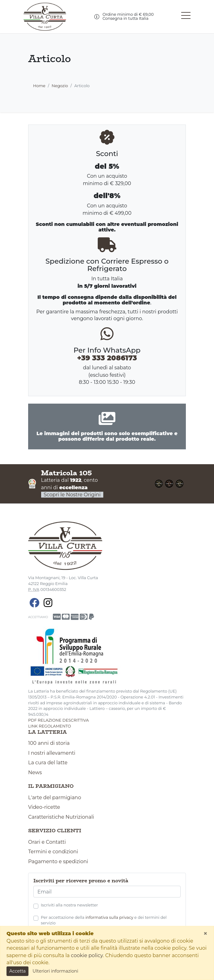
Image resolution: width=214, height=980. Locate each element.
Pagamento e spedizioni (58, 861)
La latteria (47, 732)
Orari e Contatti (47, 842)
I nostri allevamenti (52, 753)
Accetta (17, 971)
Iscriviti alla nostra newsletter (69, 905)
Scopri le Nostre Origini (72, 495)
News (35, 772)
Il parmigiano (51, 786)
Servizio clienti (55, 831)
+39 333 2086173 (107, 358)
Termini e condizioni (53, 852)
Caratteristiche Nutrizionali (61, 817)
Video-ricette (44, 807)
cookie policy (87, 955)
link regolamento (50, 726)
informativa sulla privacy (109, 917)
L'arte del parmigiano (55, 798)
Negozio (60, 86)
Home (39, 86)
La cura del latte (48, 763)
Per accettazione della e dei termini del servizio (104, 920)
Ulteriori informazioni (55, 971)
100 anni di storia (49, 743)
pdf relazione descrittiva (58, 720)
